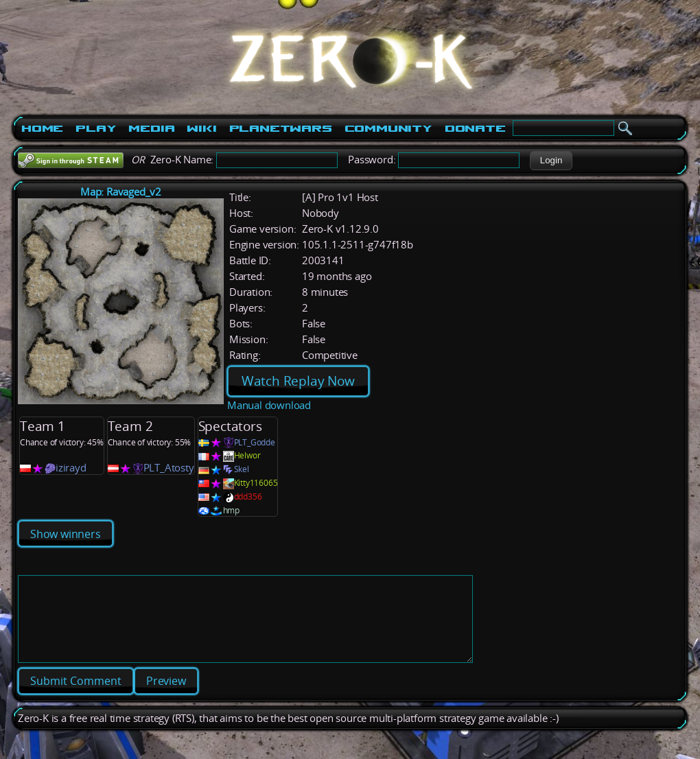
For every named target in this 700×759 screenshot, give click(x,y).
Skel (242, 469)
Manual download (269, 405)
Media (151, 128)
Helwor (247, 455)
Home (42, 128)
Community (388, 128)
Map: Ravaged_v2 (121, 192)
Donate (475, 128)
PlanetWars (281, 128)
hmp (231, 510)
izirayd (71, 468)
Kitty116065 (256, 483)
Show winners (66, 534)
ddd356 (248, 497)
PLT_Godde (255, 442)
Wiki (201, 128)
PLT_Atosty (169, 468)
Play (96, 128)
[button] (551, 161)
